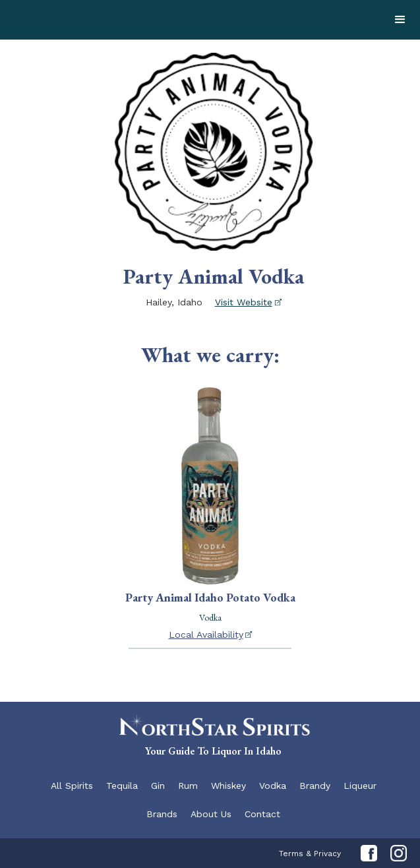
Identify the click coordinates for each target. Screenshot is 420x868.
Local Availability (206, 635)
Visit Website (244, 302)
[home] (99, 20)
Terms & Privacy (310, 853)
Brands (162, 814)
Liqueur (360, 786)
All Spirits (72, 786)
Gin (158, 786)
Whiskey (228, 786)
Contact (262, 814)
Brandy (315, 786)
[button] (400, 20)
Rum (188, 786)
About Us (211, 814)
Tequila (122, 786)
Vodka (273, 786)
